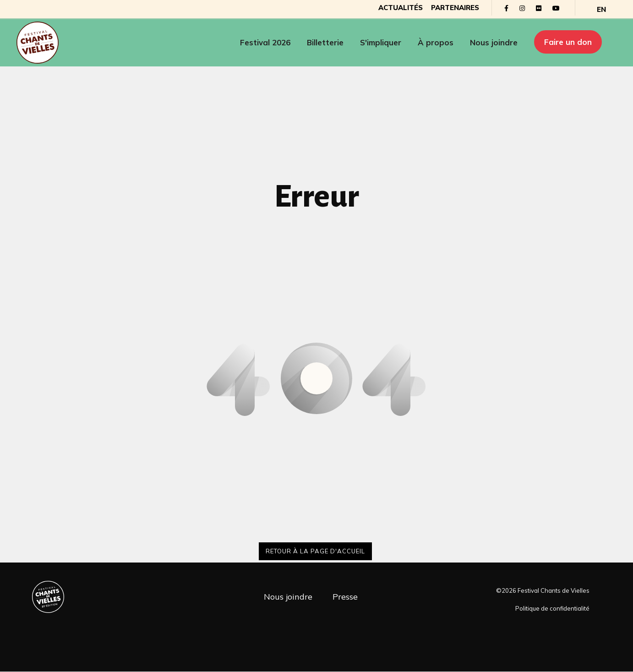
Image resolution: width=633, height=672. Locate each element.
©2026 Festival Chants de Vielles (543, 591)
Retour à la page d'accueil (315, 551)
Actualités (388, 8)
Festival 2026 (265, 43)
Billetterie (325, 43)
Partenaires (445, 8)
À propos (436, 43)
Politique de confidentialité (552, 609)
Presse (345, 597)
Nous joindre (494, 43)
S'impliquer (381, 43)
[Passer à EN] (592, 9)
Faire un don (568, 42)
